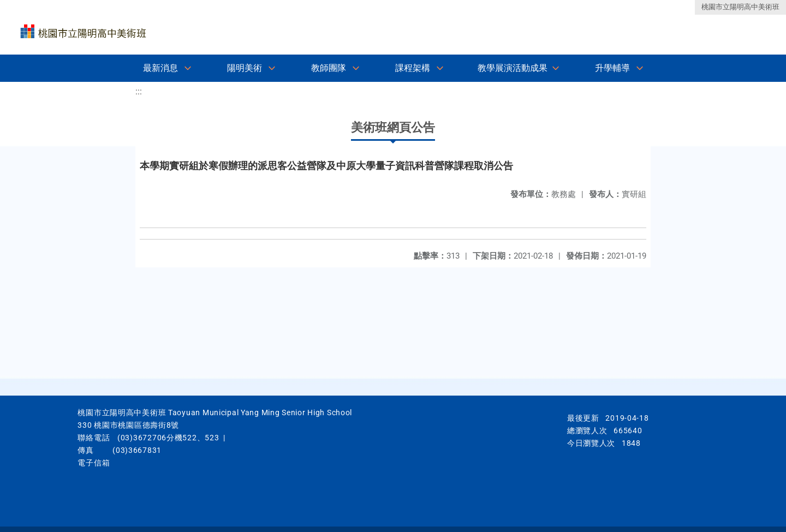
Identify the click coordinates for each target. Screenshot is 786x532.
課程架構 (413, 68)
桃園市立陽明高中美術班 (740, 7)
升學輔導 (612, 68)
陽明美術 (245, 68)
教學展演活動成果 (513, 68)
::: (139, 91)
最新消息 (160, 68)
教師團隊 (329, 68)
